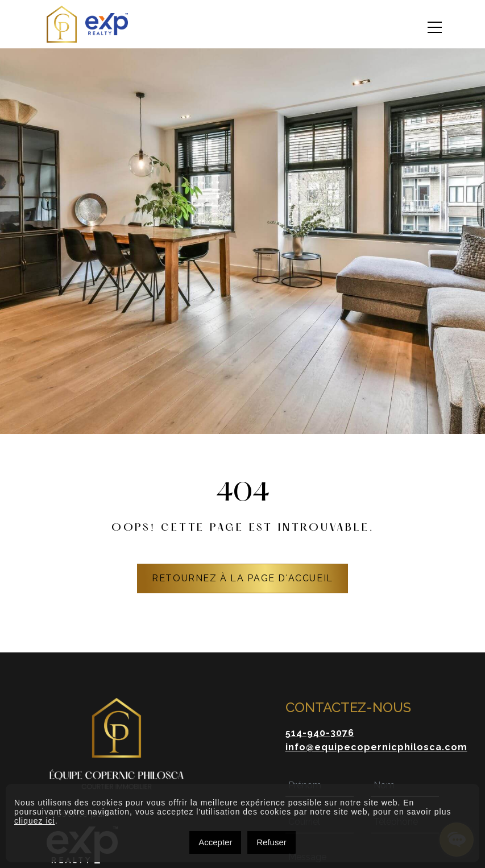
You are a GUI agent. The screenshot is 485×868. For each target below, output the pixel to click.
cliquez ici (35, 821)
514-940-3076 (320, 733)
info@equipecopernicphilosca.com (376, 747)
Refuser (271, 842)
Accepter (215, 842)
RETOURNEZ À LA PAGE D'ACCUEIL (242, 578)
